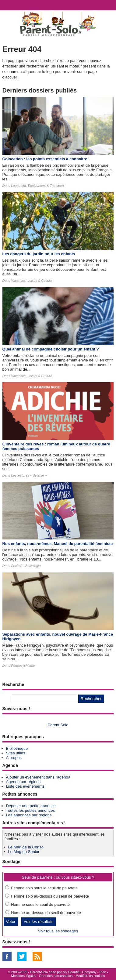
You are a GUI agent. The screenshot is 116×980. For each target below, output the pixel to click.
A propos (14, 758)
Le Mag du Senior (24, 852)
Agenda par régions (23, 782)
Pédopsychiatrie (23, 666)
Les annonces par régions (29, 815)
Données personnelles (56, 976)
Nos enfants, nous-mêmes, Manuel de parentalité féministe (58, 544)
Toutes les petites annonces (30, 810)
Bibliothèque (17, 748)
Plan (103, 972)
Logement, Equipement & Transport (37, 186)
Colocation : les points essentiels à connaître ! (46, 159)
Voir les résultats (39, 922)
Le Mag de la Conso (26, 847)
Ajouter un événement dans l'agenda (38, 777)
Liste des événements (25, 786)
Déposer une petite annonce (31, 806)
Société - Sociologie (26, 566)
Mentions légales (24, 976)
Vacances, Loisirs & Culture (32, 281)
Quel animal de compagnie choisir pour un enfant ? (51, 349)
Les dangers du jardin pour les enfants (39, 254)
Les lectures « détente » (29, 475)
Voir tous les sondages (58, 931)
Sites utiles (16, 753)
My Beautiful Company (80, 972)
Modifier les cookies (90, 976)
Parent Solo (58, 725)
